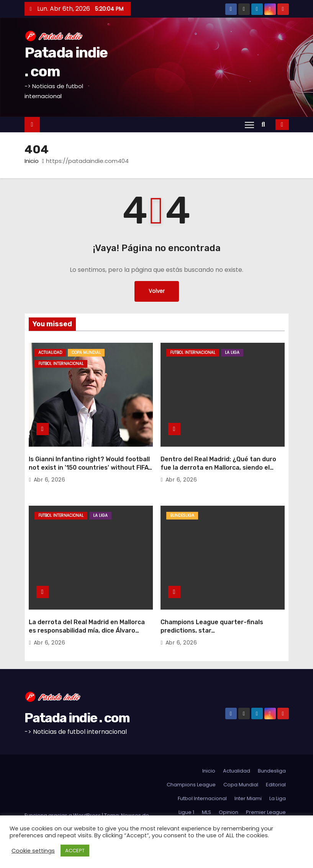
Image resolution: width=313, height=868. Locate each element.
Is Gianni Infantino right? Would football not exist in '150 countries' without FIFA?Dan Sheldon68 (90, 460)
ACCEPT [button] (75, 851)
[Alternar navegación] (249, 125)
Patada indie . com (77, 702)
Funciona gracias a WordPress (63, 799)
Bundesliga (182, 508)
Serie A (190, 810)
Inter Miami (248, 782)
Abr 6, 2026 (50, 472)
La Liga (232, 353)
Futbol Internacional (61, 364)
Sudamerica (222, 810)
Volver (156, 291)
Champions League (191, 769)
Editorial (276, 769)
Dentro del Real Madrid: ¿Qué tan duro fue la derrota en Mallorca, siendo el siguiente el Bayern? (218, 460)
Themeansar (41, 807)
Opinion (229, 796)
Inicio (32, 161)
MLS (206, 796)
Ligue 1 (186, 796)
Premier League (266, 796)
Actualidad (50, 353)
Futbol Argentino (265, 810)
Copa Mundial (86, 353)
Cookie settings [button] (33, 851)
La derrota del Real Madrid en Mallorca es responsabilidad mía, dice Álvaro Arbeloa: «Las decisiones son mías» (87, 615)
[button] (265, 124)
